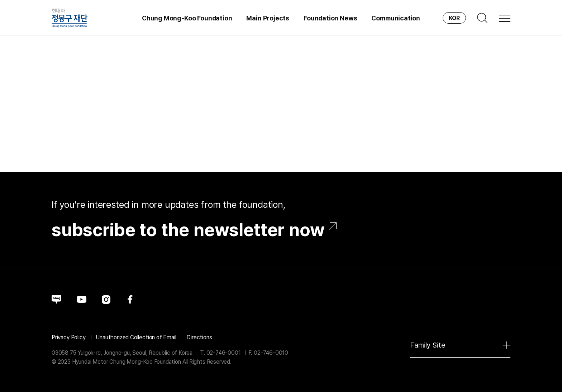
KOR (454, 18)
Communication (396, 18)
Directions (199, 337)
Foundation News (330, 18)
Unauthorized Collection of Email (136, 337)
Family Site (460, 345)
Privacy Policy (68, 337)
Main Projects (268, 18)
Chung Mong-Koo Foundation (187, 18)
